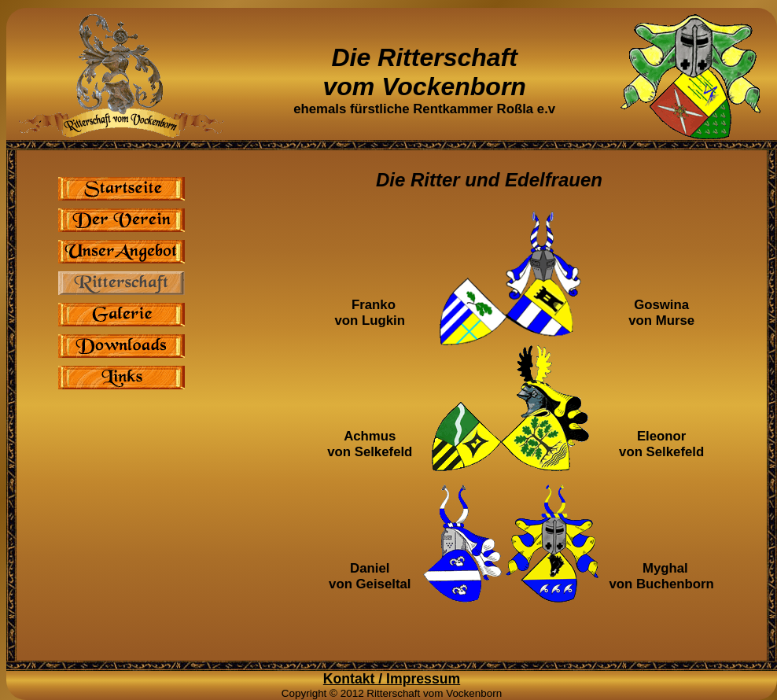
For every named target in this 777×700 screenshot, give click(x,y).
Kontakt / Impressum (392, 679)
